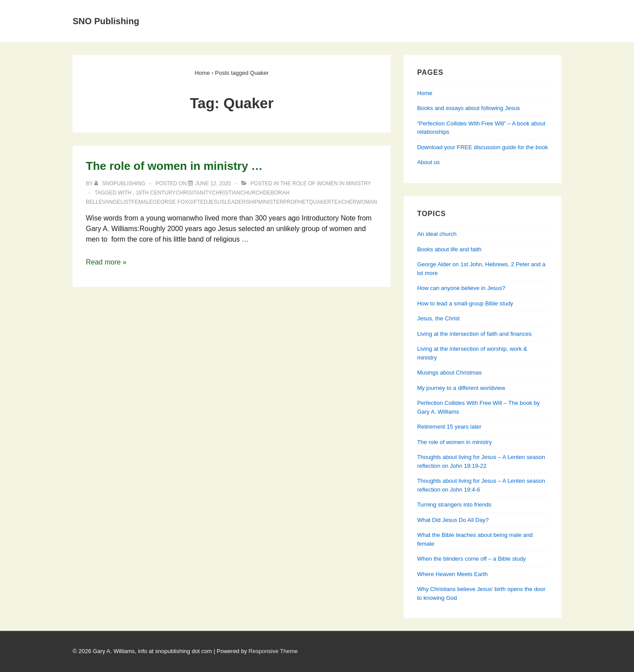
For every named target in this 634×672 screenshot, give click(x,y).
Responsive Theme (273, 651)
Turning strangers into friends (454, 505)
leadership (241, 202)
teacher (344, 202)
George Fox (171, 202)
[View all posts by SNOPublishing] (120, 184)
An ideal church (437, 234)
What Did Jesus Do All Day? (453, 520)
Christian (226, 193)
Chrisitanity (194, 193)
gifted (198, 202)
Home (192, 10)
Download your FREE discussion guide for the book (482, 147)
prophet (296, 202)
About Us (234, 10)
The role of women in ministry (326, 184)
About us (428, 162)
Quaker (320, 202)
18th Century (155, 193)
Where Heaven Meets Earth (452, 574)
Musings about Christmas (449, 373)
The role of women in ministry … (174, 166)
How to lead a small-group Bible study (465, 303)
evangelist (115, 202)
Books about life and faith (449, 249)
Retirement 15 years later (449, 427)
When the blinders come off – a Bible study (471, 559)
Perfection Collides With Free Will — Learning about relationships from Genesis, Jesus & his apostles (352, 31)
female (142, 202)
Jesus (216, 202)
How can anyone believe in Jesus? (461, 288)
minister (271, 202)
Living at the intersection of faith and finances (474, 334)
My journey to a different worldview (461, 388)
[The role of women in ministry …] (213, 184)
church (252, 193)
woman (367, 202)
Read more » (106, 262)
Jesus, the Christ (438, 318)
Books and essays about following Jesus (335, 10)
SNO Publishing (106, 21)
